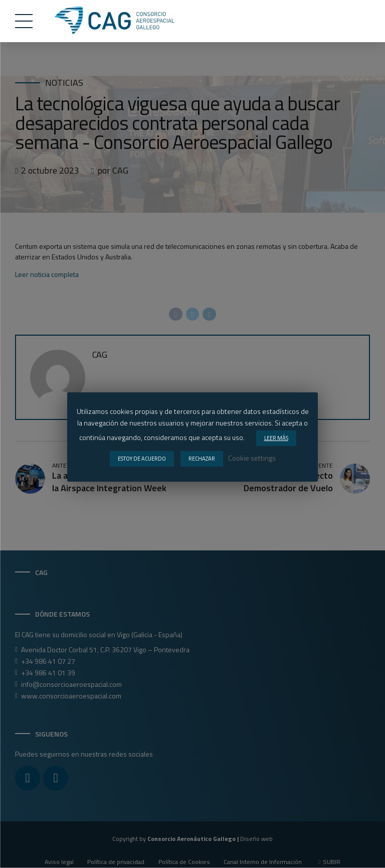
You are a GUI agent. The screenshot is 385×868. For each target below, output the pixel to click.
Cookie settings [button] (252, 458)
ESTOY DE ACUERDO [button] (142, 459)
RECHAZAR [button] (202, 459)
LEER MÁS (276, 438)
